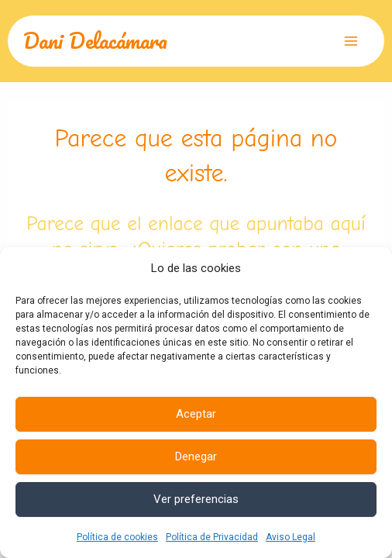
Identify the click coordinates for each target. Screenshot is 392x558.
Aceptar (196, 414)
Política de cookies (117, 537)
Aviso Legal (291, 537)
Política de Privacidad (212, 537)
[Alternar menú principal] (352, 41)
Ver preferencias (196, 499)
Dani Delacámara (95, 40)
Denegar (196, 456)
